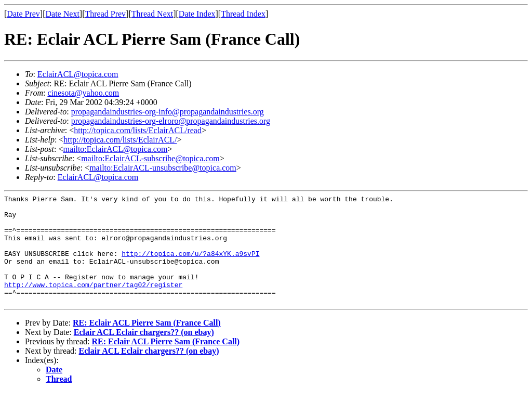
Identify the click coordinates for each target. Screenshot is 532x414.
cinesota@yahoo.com (83, 93)
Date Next (63, 14)
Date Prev (23, 14)
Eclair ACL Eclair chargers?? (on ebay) (144, 354)
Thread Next (152, 14)
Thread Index (243, 14)
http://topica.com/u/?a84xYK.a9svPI (190, 266)
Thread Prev (105, 14)
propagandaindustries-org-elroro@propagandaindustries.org (171, 121)
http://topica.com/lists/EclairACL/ (120, 140)
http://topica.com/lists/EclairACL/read (138, 130)
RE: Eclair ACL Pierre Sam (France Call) (147, 345)
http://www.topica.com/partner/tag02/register (93, 303)
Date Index (197, 14)
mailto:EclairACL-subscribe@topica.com (150, 158)
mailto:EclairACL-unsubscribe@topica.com (163, 168)
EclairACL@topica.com (78, 74)
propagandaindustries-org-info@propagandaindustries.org (168, 112)
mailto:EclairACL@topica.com (115, 149)
